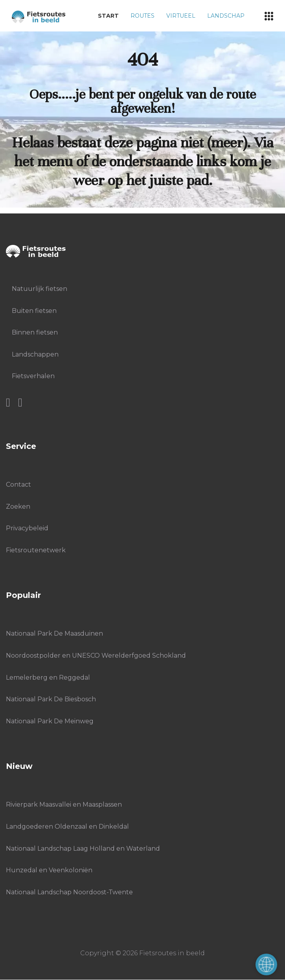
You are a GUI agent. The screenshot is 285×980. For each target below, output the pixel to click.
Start (108, 16)
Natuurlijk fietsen (40, 289)
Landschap (226, 16)
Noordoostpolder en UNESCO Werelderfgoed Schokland (96, 655)
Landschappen (35, 354)
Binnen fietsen (35, 332)
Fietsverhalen (33, 376)
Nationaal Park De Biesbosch (51, 699)
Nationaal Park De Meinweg (50, 721)
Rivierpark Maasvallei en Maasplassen (64, 804)
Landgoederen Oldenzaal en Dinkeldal (67, 826)
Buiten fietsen (34, 311)
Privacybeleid (27, 528)
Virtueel (181, 16)
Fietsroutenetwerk (36, 550)
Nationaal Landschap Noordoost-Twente (69, 892)
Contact (18, 484)
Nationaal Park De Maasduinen (54, 633)
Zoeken (18, 507)
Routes (142, 16)
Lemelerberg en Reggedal (48, 678)
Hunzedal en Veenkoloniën (49, 870)
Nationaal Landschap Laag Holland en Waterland (83, 849)
